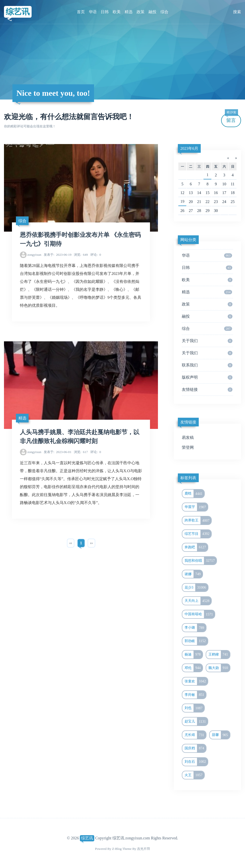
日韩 (105, 12)
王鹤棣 (219, 655)
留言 (231, 118)
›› (91, 543)
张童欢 (196, 681)
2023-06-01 (58, 452)
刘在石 (196, 762)
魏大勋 (219, 668)
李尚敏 (195, 695)
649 (81, 255)
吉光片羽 (144, 849)
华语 (93, 12)
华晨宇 (196, 507)
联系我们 (207, 365)
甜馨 (221, 735)
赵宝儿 (196, 721)
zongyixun (34, 255)
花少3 (196, 588)
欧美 (117, 12)
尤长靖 (195, 735)
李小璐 (195, 628)
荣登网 (188, 447)
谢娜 (194, 574)
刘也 (194, 708)
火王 (194, 775)
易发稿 (188, 437)
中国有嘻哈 (200, 614)
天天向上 (198, 601)
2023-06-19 (58, 255)
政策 (141, 12)
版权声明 (207, 377)
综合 (164, 12)
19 (182, 201)
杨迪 (194, 655)
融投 (152, 12)
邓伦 (194, 668)
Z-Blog (117, 849)
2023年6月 (189, 148)
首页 (81, 12)
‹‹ (71, 543)
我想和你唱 (200, 561)
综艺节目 (198, 534)
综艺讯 (18, 12)
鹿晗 (194, 494)
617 (81, 452)
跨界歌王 (198, 520)
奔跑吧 (196, 547)
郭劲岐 (196, 641)
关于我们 (207, 341)
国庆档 (195, 748)
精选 (129, 12)
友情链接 (207, 390)
